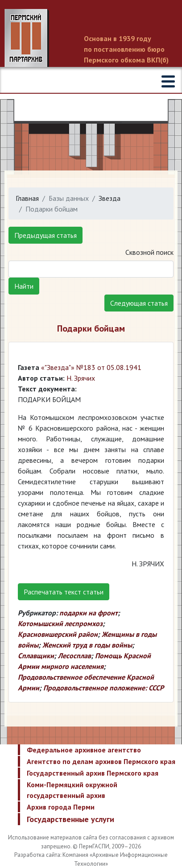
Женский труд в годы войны (87, 645)
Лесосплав (74, 656)
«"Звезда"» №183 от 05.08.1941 (91, 367)
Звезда (110, 198)
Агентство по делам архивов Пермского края (101, 761)
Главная (27, 198)
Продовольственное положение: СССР (103, 688)
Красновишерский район (58, 634)
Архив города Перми (61, 807)
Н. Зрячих (81, 378)
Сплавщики (36, 656)
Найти (24, 286)
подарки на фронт (89, 613)
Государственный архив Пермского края (93, 773)
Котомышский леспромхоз (60, 623)
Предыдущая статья (45, 235)
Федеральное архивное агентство (84, 750)
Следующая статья (139, 303)
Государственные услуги (70, 819)
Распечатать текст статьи (64, 592)
